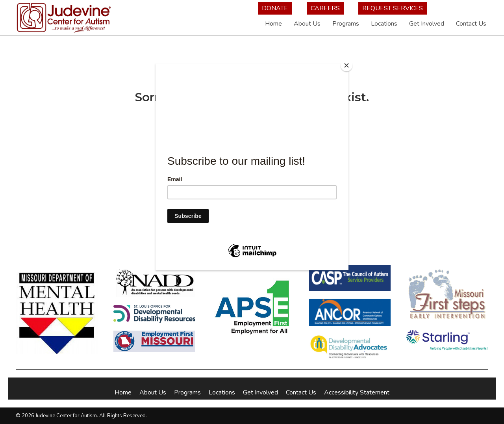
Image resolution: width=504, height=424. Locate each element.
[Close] (346, 65)
